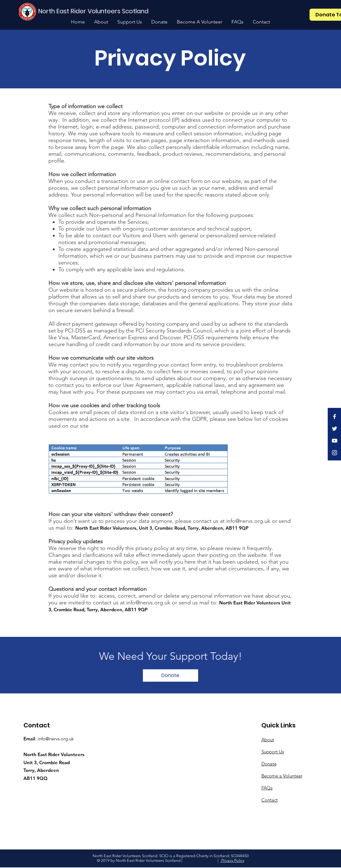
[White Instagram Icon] (335, 453)
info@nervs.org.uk (56, 739)
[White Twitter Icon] (335, 429)
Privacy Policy (232, 860)
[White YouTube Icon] (335, 441)
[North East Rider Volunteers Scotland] (94, 11)
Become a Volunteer (282, 776)
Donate (269, 764)
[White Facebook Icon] (335, 417)
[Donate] (170, 675)
